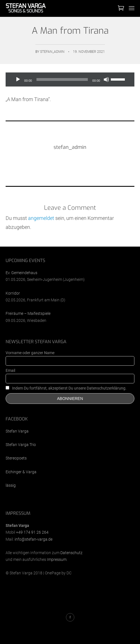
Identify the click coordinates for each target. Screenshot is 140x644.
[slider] (62, 79)
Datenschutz (71, 553)
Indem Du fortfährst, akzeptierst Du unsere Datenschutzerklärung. (66, 388)
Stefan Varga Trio (21, 445)
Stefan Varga (17, 431)
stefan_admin (52, 52)
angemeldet (41, 218)
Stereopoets (16, 458)
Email (10, 370)
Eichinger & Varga (21, 472)
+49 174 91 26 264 (32, 532)
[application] (70, 79)
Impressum (57, 559)
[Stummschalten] (106, 79)
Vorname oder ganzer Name (30, 353)
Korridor (13, 293)
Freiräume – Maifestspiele (28, 313)
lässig (11, 485)
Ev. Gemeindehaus (21, 273)
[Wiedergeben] (18, 79)
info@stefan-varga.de (34, 539)
